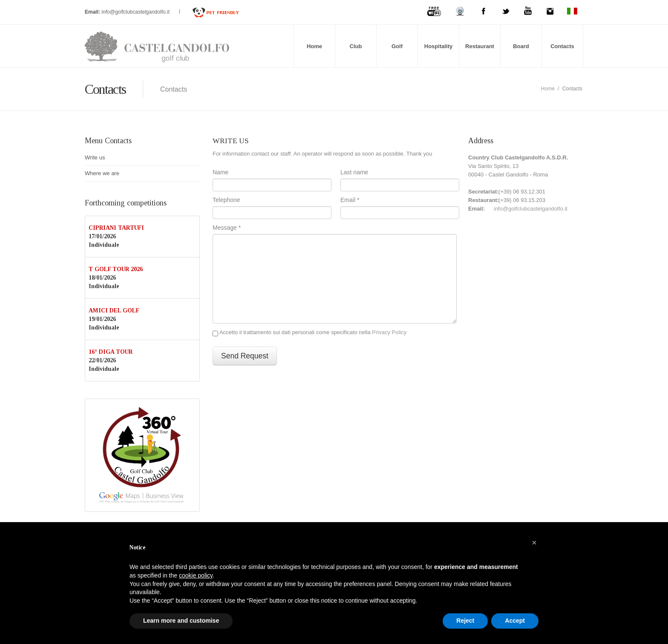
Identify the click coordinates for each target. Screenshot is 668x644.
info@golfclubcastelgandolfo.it (136, 12)
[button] (534, 543)
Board (521, 46)
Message (227, 228)
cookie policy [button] (196, 575)
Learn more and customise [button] (181, 621)
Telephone (226, 200)
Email (350, 200)
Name (220, 172)
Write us (95, 157)
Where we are (102, 173)
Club (356, 46)
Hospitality (438, 46)
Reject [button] (465, 621)
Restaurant (480, 46)
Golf (397, 46)
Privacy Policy (389, 332)
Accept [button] (515, 621)
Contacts (562, 46)
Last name (354, 172)
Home (314, 46)
